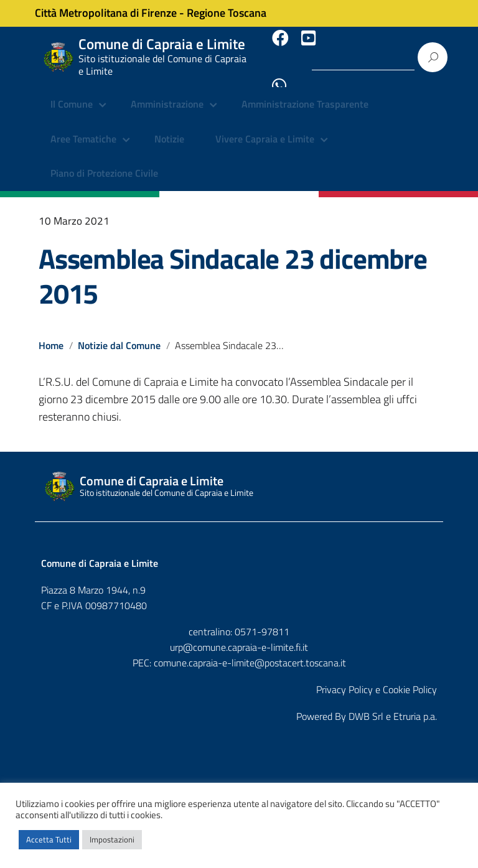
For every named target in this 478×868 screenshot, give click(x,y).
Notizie (169, 128)
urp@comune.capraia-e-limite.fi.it (239, 635)
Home (51, 334)
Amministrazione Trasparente (305, 93)
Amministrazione (167, 93)
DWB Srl (366, 704)
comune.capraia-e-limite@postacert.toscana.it (250, 651)
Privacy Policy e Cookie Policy (377, 678)
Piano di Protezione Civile (104, 162)
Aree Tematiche (83, 128)
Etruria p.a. (415, 704)
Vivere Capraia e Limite (265, 128)
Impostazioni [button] (112, 839)
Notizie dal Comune (120, 334)
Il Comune (72, 93)
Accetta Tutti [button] (49, 839)
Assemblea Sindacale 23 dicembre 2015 (233, 264)
